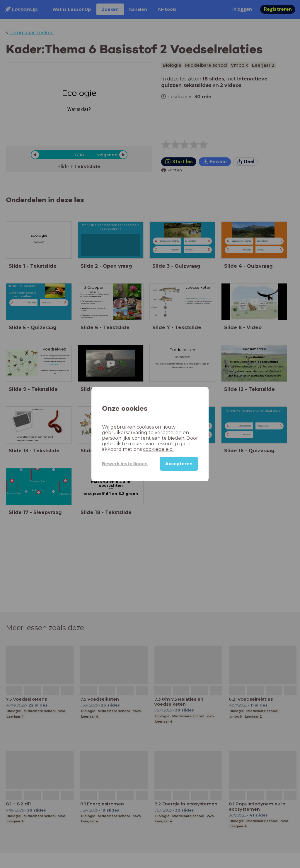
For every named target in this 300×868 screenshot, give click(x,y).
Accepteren (179, 464)
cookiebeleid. (158, 449)
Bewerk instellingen (125, 464)
